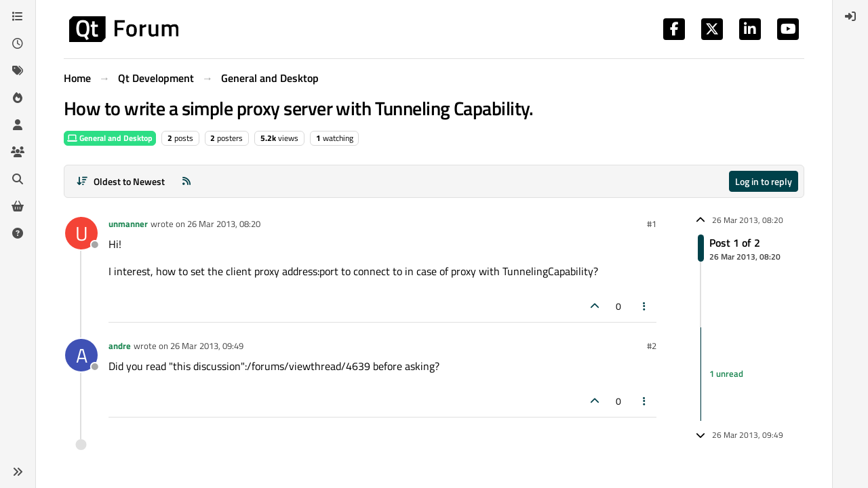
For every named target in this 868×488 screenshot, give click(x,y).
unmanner (128, 224)
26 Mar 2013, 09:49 (207, 346)
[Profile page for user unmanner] (81, 233)
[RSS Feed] (186, 181)
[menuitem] (850, 16)
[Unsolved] (18, 233)
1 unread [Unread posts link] (726, 373)
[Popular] (18, 98)
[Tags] (18, 70)
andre (120, 346)
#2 (652, 346)
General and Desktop (110, 138)
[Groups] (18, 152)
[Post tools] (645, 306)
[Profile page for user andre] (81, 355)
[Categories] (18, 16)
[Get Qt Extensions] (18, 206)
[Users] (18, 125)
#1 (652, 224)
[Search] (18, 179)
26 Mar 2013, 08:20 (224, 224)
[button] (18, 472)
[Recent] (18, 43)
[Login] (850, 16)
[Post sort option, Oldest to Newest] (120, 181)
